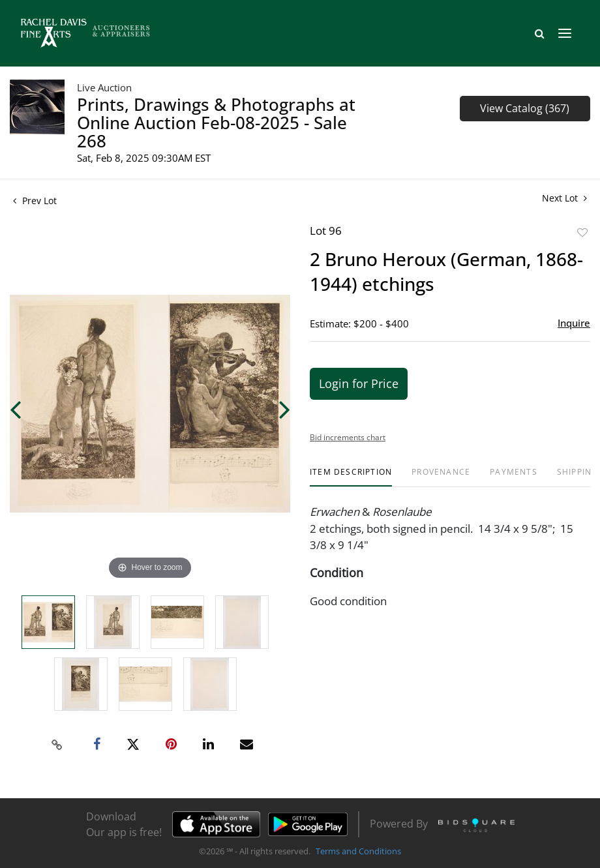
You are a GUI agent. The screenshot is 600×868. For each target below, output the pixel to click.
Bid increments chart (348, 437)
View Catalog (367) (525, 108)
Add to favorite (582, 232)
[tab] (351, 477)
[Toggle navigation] (565, 33)
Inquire (574, 323)
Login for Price (359, 383)
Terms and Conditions (358, 851)
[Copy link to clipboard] (57, 745)
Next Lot (564, 198)
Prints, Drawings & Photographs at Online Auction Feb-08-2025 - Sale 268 (216, 123)
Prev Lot (35, 201)
